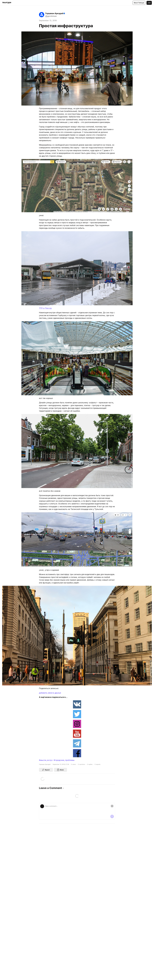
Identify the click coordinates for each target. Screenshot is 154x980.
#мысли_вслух (46, 760)
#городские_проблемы (64, 760)
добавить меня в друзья (50, 693)
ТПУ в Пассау (45, 308)
